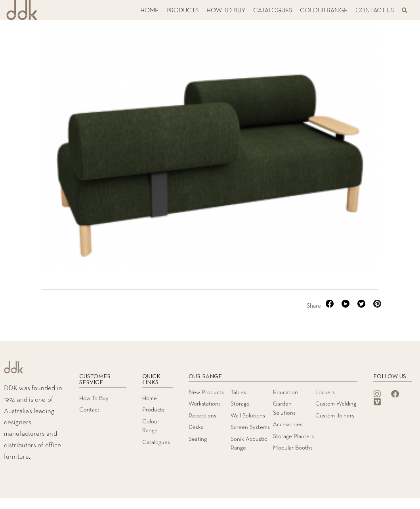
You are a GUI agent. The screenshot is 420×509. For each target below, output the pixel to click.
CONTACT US (375, 11)
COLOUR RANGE (324, 11)
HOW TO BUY (226, 11)
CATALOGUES (273, 11)
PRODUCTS (182, 11)
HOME (149, 11)
